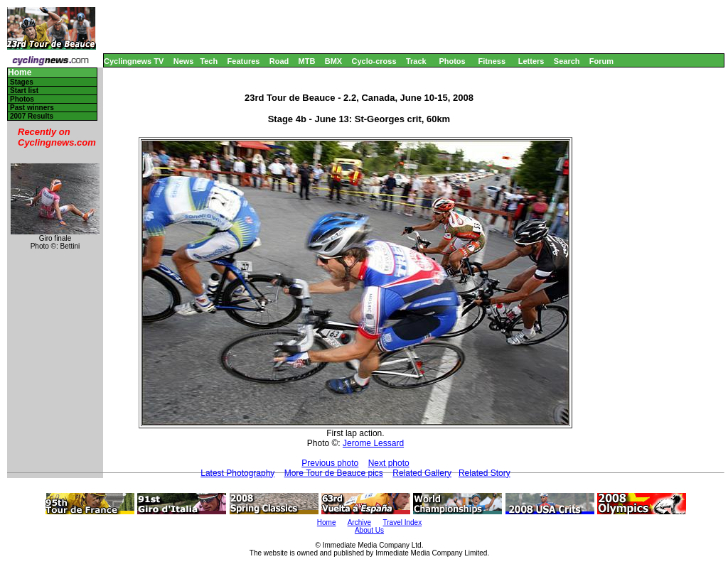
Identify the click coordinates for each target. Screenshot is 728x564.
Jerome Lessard (373, 443)
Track (416, 61)
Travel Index (403, 522)
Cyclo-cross (374, 61)
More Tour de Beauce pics (334, 473)
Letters (531, 61)
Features (244, 61)
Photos (452, 61)
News (184, 61)
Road (279, 61)
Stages (22, 82)
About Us (369, 530)
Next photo (389, 463)
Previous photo (330, 463)
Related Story (485, 473)
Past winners (32, 108)
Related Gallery (422, 473)
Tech (209, 61)
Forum (601, 61)
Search (567, 61)
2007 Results (32, 116)
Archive (359, 522)
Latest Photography (237, 473)
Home (20, 73)
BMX (333, 61)
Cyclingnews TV (134, 61)
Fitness (492, 61)
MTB (307, 61)
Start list (24, 91)
